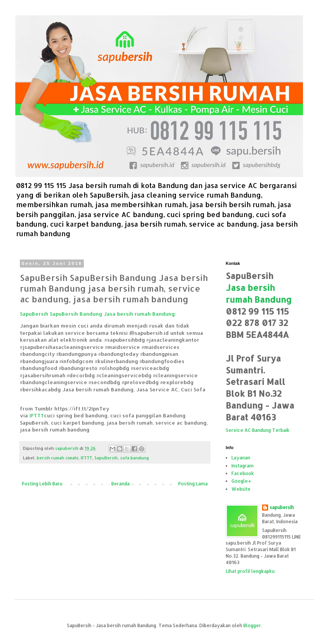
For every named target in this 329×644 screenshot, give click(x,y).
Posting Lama (193, 484)
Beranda (121, 484)
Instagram (243, 466)
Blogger (252, 625)
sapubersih (282, 507)
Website (241, 489)
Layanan (241, 458)
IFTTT (37, 415)
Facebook (243, 473)
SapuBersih (106, 458)
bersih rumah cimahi (58, 458)
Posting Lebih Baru (42, 484)
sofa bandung (134, 458)
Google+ (241, 481)
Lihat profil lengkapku (250, 571)
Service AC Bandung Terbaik (258, 430)
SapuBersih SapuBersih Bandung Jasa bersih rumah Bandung (97, 314)
